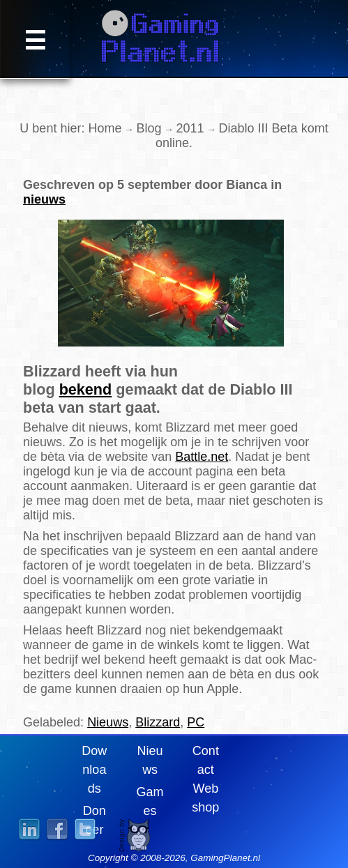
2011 (190, 128)
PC (196, 722)
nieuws (44, 199)
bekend (86, 389)
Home (105, 128)
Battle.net (202, 457)
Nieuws (108, 722)
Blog (149, 128)
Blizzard (158, 722)
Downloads (94, 770)
